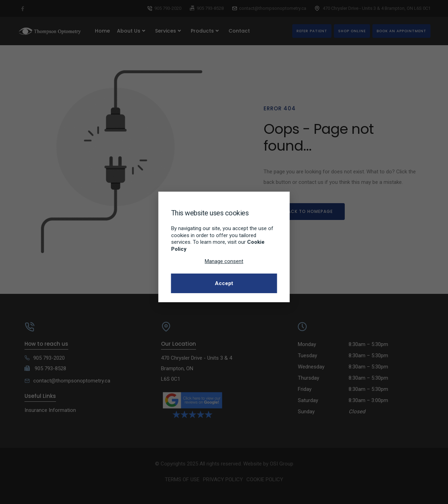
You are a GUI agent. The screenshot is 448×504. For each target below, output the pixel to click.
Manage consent (224, 261)
